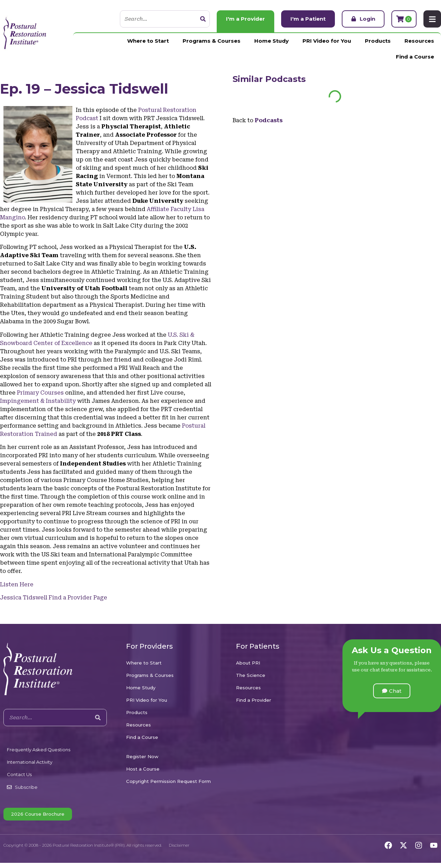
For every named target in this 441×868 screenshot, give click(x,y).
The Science (251, 675)
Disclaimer (179, 845)
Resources (419, 41)
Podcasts (285, 79)
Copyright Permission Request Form (168, 781)
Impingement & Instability (38, 401)
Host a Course (143, 769)
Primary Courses (40, 393)
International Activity (30, 762)
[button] (392, 691)
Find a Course (415, 57)
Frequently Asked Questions (39, 750)
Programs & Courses (212, 41)
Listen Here (17, 584)
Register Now (142, 756)
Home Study (271, 41)
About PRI (248, 663)
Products (378, 41)
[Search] (203, 19)
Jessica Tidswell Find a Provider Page (54, 598)
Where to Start (148, 41)
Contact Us (19, 774)
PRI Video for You (327, 41)
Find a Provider (254, 700)
